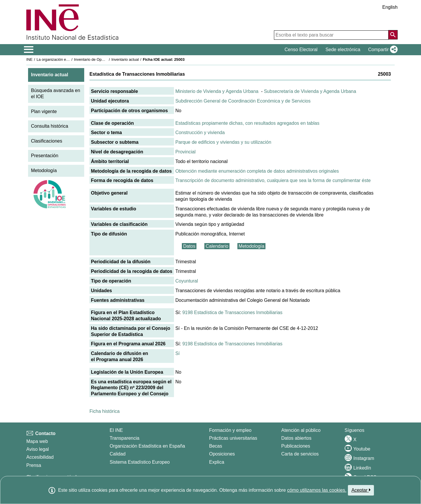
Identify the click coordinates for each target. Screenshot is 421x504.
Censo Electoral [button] (301, 50)
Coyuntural (187, 281)
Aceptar (361, 490)
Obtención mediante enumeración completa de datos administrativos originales (257, 171)
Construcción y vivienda (200, 133)
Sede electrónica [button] (343, 50)
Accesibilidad (40, 457)
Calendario (217, 246)
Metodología (44, 170)
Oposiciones (222, 454)
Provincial (186, 152)
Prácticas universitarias (233, 438)
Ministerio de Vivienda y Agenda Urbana (217, 91)
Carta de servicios (300, 454)
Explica (217, 462)
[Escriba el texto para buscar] (331, 35)
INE (29, 59)
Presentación (45, 156)
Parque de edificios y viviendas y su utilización (223, 142)
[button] (382, 50)
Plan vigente (44, 111)
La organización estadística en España (69, 59)
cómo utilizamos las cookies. (317, 490)
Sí (178, 353)
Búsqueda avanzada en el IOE (56, 93)
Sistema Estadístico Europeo (140, 462)
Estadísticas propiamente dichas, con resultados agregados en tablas (247, 123)
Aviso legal (38, 449)
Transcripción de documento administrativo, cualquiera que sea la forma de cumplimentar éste (273, 180)
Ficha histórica (105, 411)
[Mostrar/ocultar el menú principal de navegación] (29, 50)
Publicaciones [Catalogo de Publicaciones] (296, 446)
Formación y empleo (230, 430)
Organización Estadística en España (147, 446)
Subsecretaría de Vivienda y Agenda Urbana (310, 91)
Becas (215, 446)
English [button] (390, 7)
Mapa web (37, 441)
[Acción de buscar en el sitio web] (393, 35)
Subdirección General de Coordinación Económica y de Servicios (243, 101)
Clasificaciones (47, 141)
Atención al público (301, 430)
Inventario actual (125, 59)
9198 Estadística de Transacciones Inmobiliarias (232, 312)
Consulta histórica (50, 126)
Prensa (34, 465)
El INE (116, 430)
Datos (189, 246)
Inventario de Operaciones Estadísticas (107, 59)
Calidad (118, 454)
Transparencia (125, 438)
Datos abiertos (296, 438)
